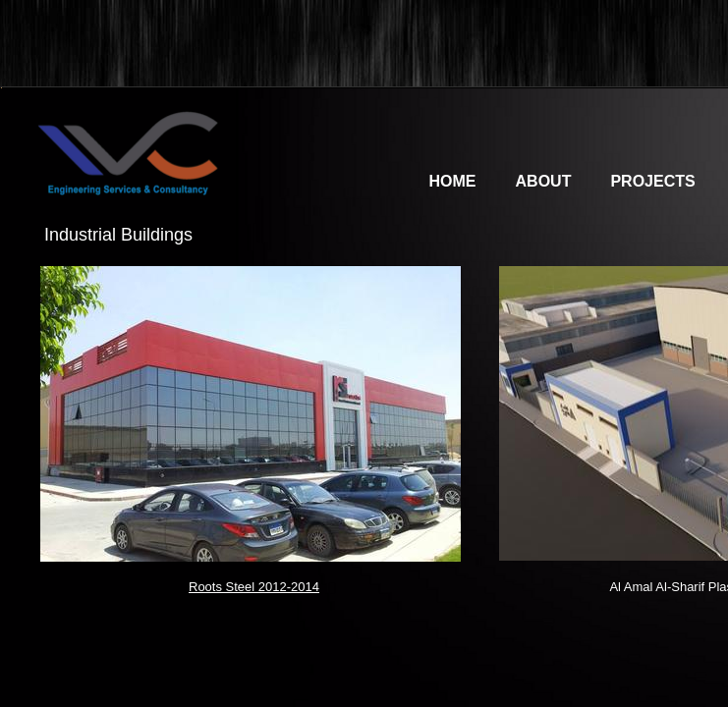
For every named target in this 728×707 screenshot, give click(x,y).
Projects (652, 181)
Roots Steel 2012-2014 (254, 587)
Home (453, 181)
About (544, 181)
